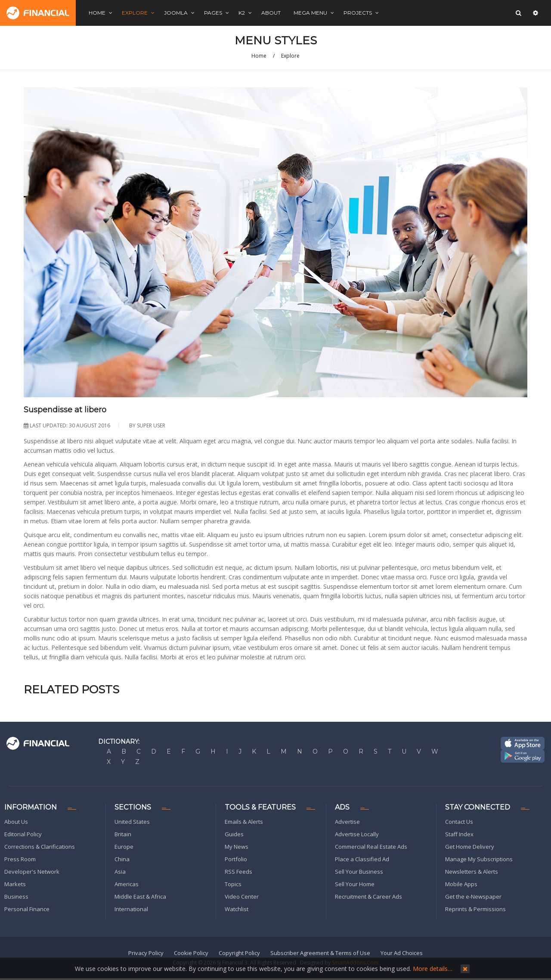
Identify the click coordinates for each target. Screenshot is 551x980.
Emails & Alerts (244, 822)
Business (16, 897)
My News (237, 847)
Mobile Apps (461, 884)
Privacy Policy (146, 953)
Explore (290, 56)
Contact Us (459, 822)
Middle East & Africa (140, 897)
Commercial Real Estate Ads (371, 847)
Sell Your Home (355, 884)
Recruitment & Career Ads (368, 897)
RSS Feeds (238, 872)
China (122, 859)
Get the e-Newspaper (473, 897)
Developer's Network (32, 872)
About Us (16, 822)
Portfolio (236, 859)
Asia (120, 872)
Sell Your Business (359, 872)
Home (259, 56)
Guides (234, 834)
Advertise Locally (357, 834)
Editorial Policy (23, 834)
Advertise (347, 822)
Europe (124, 847)
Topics (233, 884)
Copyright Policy (239, 953)
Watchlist (237, 909)
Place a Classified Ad (362, 859)
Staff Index (459, 834)
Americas (127, 884)
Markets (15, 884)
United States (132, 822)
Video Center (242, 897)
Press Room (20, 859)
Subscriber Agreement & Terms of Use (320, 953)
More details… (433, 969)
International (131, 909)
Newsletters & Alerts (472, 872)
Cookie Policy (191, 953)
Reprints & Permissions (475, 909)
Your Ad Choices (402, 953)
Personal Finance (27, 909)
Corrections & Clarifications (40, 847)
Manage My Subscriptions (479, 859)
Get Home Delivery (470, 847)
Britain (123, 834)
